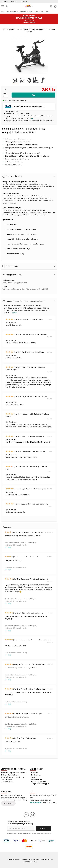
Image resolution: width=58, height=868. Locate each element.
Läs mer (14, 313)
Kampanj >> (15, 1)
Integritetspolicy (36, 779)
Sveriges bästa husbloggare (40, 784)
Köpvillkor (34, 773)
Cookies (34, 777)
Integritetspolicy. (46, 833)
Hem (3, 11)
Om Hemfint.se (36, 775)
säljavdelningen (35, 802)
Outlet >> (24, 1)
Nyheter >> (5, 1)
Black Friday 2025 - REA (38, 782)
